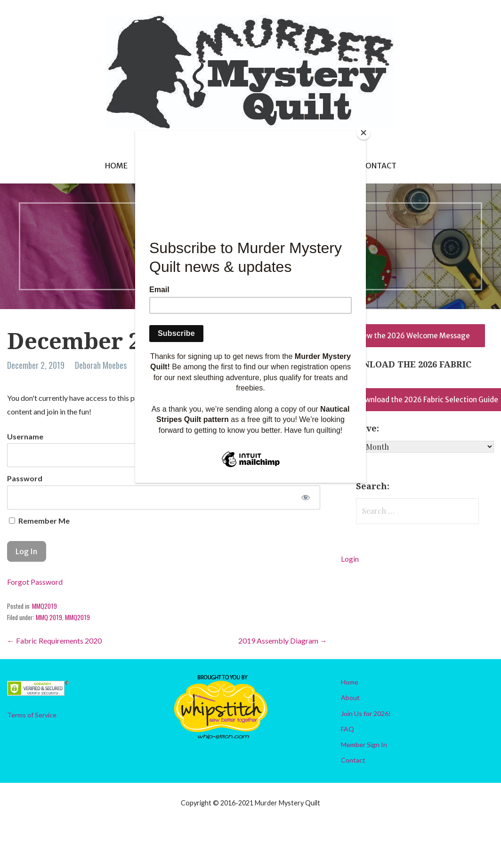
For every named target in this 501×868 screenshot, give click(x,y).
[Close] (364, 133)
